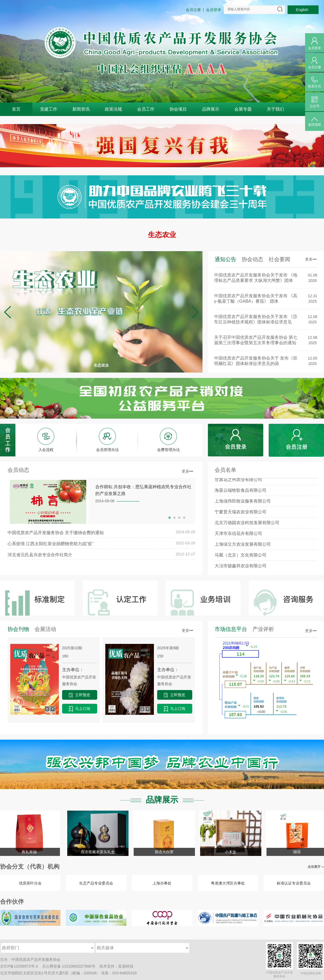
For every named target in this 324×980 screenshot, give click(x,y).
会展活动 (45, 629)
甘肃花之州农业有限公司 (238, 482)
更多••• (311, 259)
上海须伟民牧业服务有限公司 (243, 504)
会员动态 (18, 470)
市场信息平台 (231, 629)
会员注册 (193, 10)
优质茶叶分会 (30, 883)
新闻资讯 (81, 109)
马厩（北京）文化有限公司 (241, 558)
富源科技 (126, 966)
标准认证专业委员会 (294, 883)
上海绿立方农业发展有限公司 (243, 547)
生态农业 (162, 235)
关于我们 (275, 109)
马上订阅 (80, 709)
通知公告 (225, 259)
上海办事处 (162, 883)
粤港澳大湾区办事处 (228, 883)
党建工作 (49, 109)
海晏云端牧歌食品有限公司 (241, 493)
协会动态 (252, 259)
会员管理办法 (107, 450)
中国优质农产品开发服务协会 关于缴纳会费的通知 (56, 533)
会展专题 (243, 109)
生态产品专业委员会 (96, 883)
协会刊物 (18, 629)
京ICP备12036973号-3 (19, 966)
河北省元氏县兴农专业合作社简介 (40, 555)
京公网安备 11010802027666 (67, 966)
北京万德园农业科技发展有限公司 (247, 526)
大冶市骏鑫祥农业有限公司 (241, 569)
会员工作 (146, 109)
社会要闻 (279, 259)
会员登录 (214, 10)
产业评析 (263, 629)
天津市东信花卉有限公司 (238, 536)
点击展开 (316, 867)
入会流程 (46, 450)
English (303, 10)
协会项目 (178, 109)
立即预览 (80, 695)
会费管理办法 (168, 450)
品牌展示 (211, 109)
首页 (16, 109)
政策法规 (113, 109)
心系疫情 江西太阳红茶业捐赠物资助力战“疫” (51, 544)
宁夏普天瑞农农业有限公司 (241, 515)
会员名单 (225, 470)
